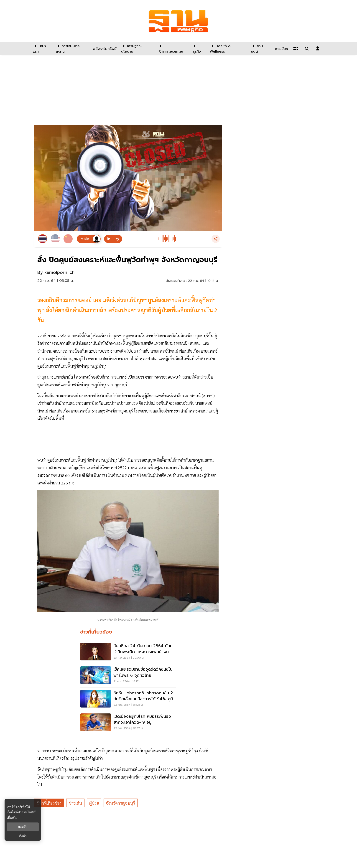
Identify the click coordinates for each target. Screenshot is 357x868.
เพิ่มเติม (12, 817)
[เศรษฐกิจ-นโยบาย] (137, 48)
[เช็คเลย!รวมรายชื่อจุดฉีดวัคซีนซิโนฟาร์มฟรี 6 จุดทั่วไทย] (128, 676)
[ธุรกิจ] (198, 48)
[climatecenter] (172, 48)
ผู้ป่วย (94, 803)
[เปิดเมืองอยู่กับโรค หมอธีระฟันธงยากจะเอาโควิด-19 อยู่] (128, 723)
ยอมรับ (23, 827)
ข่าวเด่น (75, 803)
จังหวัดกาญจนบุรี (121, 803)
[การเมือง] (281, 48)
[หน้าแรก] (42, 48)
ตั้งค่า (23, 836)
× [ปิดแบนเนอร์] (37, 802)
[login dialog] (318, 48)
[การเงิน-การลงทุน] (72, 48)
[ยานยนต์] (260, 48)
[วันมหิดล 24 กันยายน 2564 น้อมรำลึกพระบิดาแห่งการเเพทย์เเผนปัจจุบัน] (128, 652)
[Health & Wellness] (228, 48)
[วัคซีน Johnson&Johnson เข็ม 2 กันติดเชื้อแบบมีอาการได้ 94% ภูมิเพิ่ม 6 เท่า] (128, 699)
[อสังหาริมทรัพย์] (104, 48)
